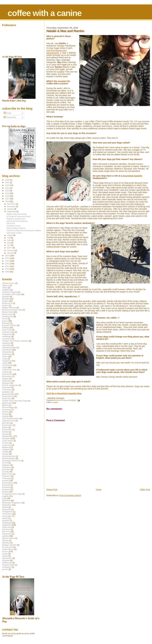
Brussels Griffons (9, 325)
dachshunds (7, 374)
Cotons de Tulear (9, 370)
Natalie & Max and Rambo (16, 214)
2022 (7, 185)
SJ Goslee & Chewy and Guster (19, 216)
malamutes (7, 445)
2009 (7, 272)
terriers (5, 552)
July (9, 238)
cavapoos (6, 343)
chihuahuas (7, 350)
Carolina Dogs (8, 332)
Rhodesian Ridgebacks (12, 503)
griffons (5, 405)
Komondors (7, 430)
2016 (7, 201)
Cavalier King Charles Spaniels (15, 341)
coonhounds (7, 365)
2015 (7, 256)
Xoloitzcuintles (8, 565)
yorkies (5, 569)
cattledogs (6, 336)
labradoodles (8, 436)
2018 (7, 196)
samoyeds (6, 509)
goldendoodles (8, 394)
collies (5, 363)
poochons (6, 489)
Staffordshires (8, 549)
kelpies (5, 427)
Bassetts (6, 299)
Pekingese (6, 467)
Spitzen (5, 540)
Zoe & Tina (11, 223)
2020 (7, 191)
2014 (7, 258)
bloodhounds (8, 316)
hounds (5, 414)
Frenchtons (7, 390)
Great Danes (7, 396)
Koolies (5, 432)
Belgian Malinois (9, 308)
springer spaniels (9, 545)
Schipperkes (7, 512)
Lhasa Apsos (8, 441)
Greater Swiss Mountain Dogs (15, 401)
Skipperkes (7, 534)
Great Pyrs (7, 399)
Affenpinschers (8, 283)
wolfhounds (7, 563)
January (11, 253)
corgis (5, 367)
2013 (7, 261)
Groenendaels (8, 407)
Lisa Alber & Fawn (13, 226)
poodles (5, 492)
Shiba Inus (7, 527)
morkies (5, 454)
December (11, 204)
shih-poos (6, 529)
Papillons (6, 465)
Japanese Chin (8, 421)
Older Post (145, 490)
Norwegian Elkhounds (11, 461)
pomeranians (8, 483)
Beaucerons (7, 303)
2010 (7, 269)
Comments (10, 117)
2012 (7, 264)
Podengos (6, 478)
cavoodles (6, 345)
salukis (5, 507)
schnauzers (7, 514)
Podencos (6, 476)
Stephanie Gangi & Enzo (16, 219)
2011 (7, 266)
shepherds (6, 525)
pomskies (6, 487)
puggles (55, 402)
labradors (6, 438)
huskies (5, 416)
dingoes (5, 379)
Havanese (6, 410)
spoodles (6, 543)
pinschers (6, 469)
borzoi (5, 319)
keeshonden (7, 425)
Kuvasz (5, 434)
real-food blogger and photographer (56, 52)
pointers (5, 481)
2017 (7, 199)
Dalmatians (7, 376)
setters (5, 518)
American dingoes (10, 292)
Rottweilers (7, 505)
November (11, 207)
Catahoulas (7, 334)
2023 (7, 183)
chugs (5, 359)
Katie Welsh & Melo (14, 233)
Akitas (5, 288)
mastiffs (5, 452)
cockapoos (7, 361)
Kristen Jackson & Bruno (16, 228)
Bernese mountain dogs (12, 310)
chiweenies (7, 354)
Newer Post (52, 490)
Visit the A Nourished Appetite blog (64, 393)
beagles (5, 301)
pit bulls (5, 472)
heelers (5, 412)
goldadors (6, 392)
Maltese (5, 447)
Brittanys (6, 323)
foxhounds (6, 387)
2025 (7, 180)
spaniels (6, 536)
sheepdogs (7, 523)
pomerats (6, 485)
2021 (7, 188)
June (9, 240)
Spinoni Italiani (8, 538)
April (9, 245)
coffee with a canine (45, 13)
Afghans (6, 285)
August (10, 235)
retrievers (6, 501)
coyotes (5, 372)
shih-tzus (6, 532)
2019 (7, 193)
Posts (8, 113)
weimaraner (7, 558)
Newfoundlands (9, 458)
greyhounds (7, 403)
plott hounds (7, 474)
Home (99, 490)
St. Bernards (7, 547)
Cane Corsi (7, 330)
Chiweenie (6, 352)
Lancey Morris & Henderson (17, 221)
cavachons (7, 339)
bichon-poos (7, 314)
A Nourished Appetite (132, 176)
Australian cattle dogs (11, 294)
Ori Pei (5, 463)
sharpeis (6, 520)
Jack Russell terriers (11, 418)
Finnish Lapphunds (10, 385)
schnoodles (7, 516)
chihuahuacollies (9, 348)
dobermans (7, 381)
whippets (6, 560)
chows (5, 356)
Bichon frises (8, 312)
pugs (4, 498)
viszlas (5, 554)
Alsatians (6, 290)
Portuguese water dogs (12, 494)
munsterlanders (9, 456)
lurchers (5, 443)
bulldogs (6, 328)
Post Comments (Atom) (70, 495)
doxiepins (6, 383)
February (11, 250)
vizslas (5, 556)
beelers (5, 305)
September (12, 212)
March (10, 248)
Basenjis (6, 296)
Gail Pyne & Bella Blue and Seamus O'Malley (24, 230)
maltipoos (6, 450)
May (9, 243)
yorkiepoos (7, 567)
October (11, 209)
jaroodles (6, 423)
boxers (5, 321)
